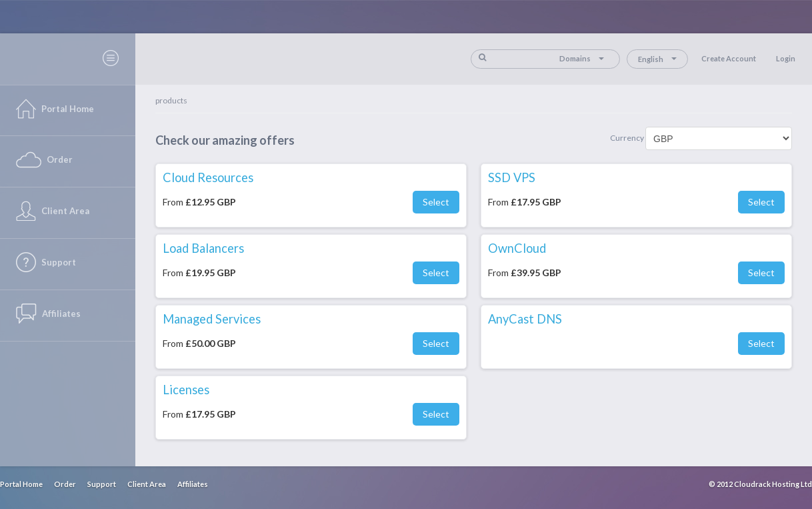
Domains (582, 58)
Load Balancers (203, 248)
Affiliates (193, 484)
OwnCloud (517, 248)
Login (786, 58)
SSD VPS (512, 177)
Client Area (147, 484)
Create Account (729, 58)
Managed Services (212, 319)
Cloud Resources (208, 177)
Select (436, 202)
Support (102, 484)
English (657, 59)
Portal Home (21, 484)
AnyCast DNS (525, 319)
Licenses (186, 390)
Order (65, 484)
